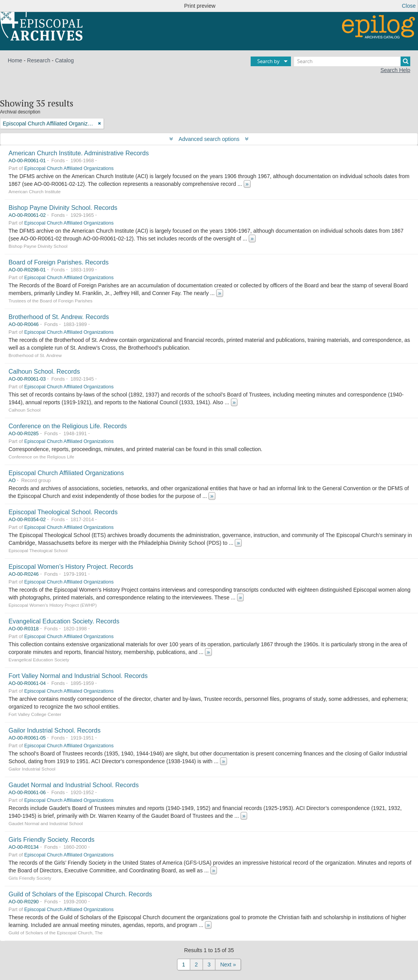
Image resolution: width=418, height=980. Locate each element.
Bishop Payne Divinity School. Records (63, 208)
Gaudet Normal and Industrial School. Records (74, 785)
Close (409, 6)
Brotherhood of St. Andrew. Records (59, 317)
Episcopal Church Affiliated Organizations (69, 168)
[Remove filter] (100, 124)
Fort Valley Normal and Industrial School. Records (78, 676)
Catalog (64, 60)
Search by (268, 61)
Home (15, 60)
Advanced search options (209, 139)
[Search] (352, 61)
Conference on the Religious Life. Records (68, 426)
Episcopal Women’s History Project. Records (71, 566)
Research (39, 60)
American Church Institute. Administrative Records (79, 153)
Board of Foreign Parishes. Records (58, 262)
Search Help (395, 70)
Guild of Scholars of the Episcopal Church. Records (80, 894)
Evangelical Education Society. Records (64, 621)
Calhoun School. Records (44, 371)
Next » (228, 965)
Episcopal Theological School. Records (63, 512)
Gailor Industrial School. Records (55, 730)
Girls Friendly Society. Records (52, 839)
